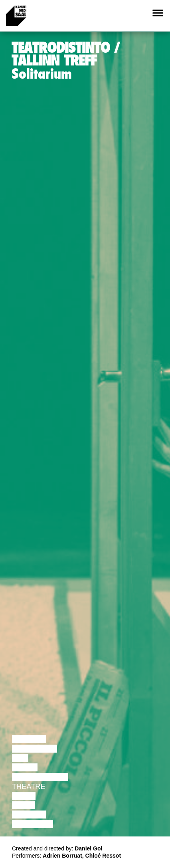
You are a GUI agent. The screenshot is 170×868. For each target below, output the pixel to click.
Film (20, 758)
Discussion (35, 749)
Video (23, 805)
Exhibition (33, 824)
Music (24, 796)
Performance (40, 777)
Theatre (29, 787)
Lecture (29, 739)
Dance (25, 767)
